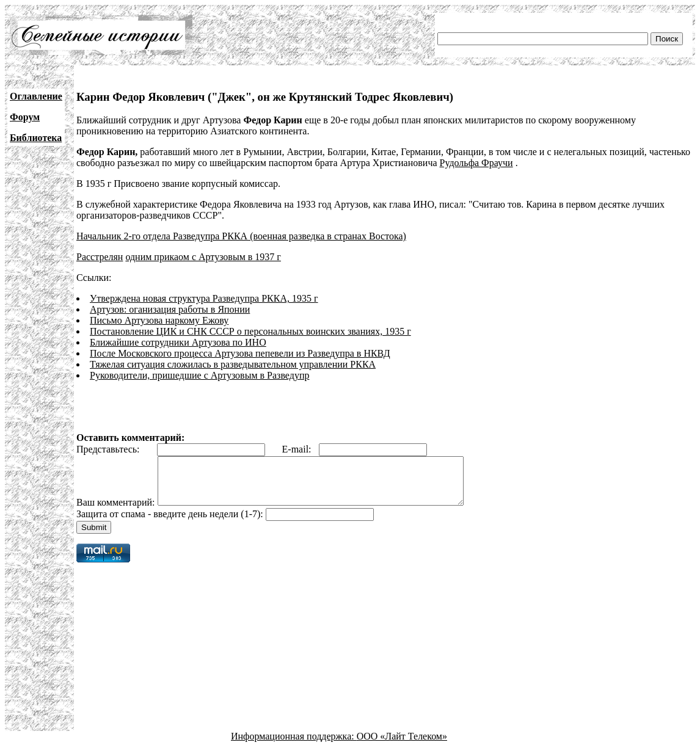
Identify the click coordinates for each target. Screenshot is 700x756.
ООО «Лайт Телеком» (402, 745)
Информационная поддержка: (294, 745)
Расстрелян (100, 257)
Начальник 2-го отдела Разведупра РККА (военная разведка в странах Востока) (241, 236)
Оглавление (36, 96)
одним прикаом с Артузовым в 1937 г (203, 257)
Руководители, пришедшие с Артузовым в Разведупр (199, 375)
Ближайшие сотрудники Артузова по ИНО (178, 342)
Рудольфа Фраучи (476, 163)
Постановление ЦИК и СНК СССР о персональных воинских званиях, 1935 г (250, 331)
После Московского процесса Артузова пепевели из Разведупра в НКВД (240, 353)
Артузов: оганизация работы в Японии (170, 309)
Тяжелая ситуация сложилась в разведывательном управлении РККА (233, 364)
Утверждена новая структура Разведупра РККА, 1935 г (204, 298)
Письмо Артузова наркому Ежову (159, 320)
